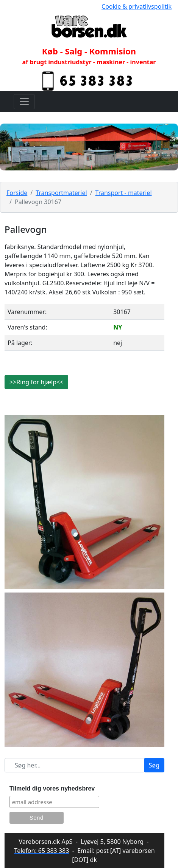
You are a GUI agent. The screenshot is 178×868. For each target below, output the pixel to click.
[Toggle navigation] (24, 102)
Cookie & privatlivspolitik (137, 6)
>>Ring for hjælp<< (36, 382)
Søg (154, 765)
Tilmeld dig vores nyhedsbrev (52, 788)
